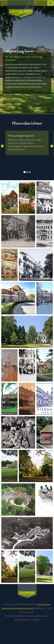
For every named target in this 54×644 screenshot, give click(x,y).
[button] (51, 3)
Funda (17, 146)
